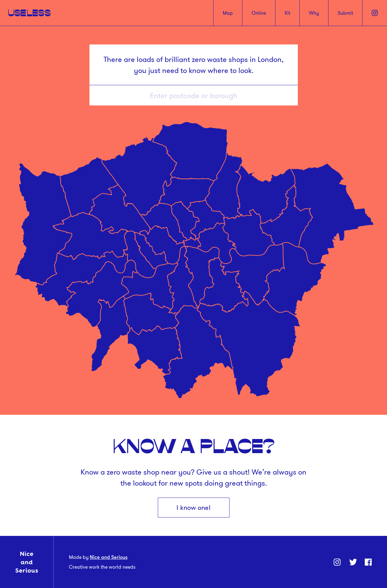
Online (259, 13)
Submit (345, 13)
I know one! (194, 507)
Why (314, 13)
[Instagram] (375, 13)
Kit (287, 13)
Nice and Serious (109, 557)
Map (228, 13)
